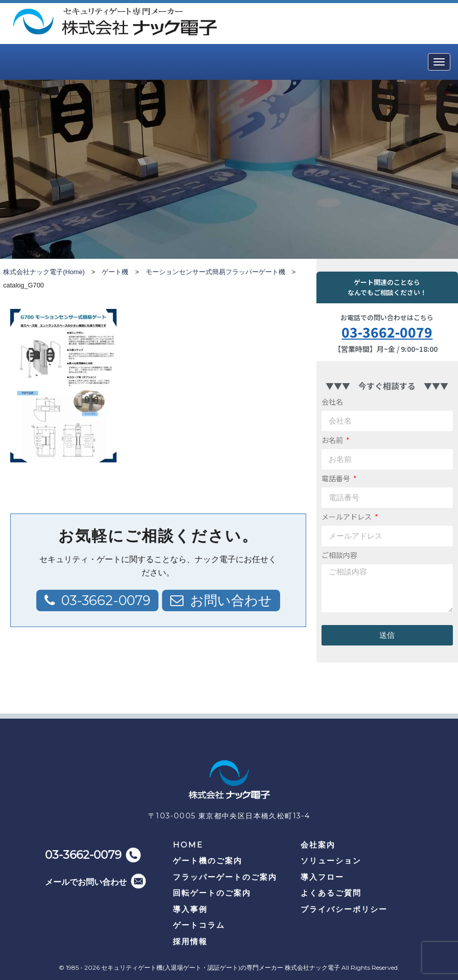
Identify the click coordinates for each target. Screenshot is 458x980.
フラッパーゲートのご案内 (225, 877)
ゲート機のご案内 (208, 861)
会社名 (332, 402)
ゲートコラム (199, 925)
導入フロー (322, 877)
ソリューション (331, 861)
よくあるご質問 (331, 893)
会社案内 (318, 845)
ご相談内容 (339, 555)
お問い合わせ (231, 600)
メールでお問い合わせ (86, 882)
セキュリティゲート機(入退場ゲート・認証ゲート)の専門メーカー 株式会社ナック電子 (221, 967)
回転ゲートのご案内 (212, 893)
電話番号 (337, 478)
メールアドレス (347, 517)
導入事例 (190, 909)
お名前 (333, 440)
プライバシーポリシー (344, 909)
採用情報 (190, 941)
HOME (188, 845)
